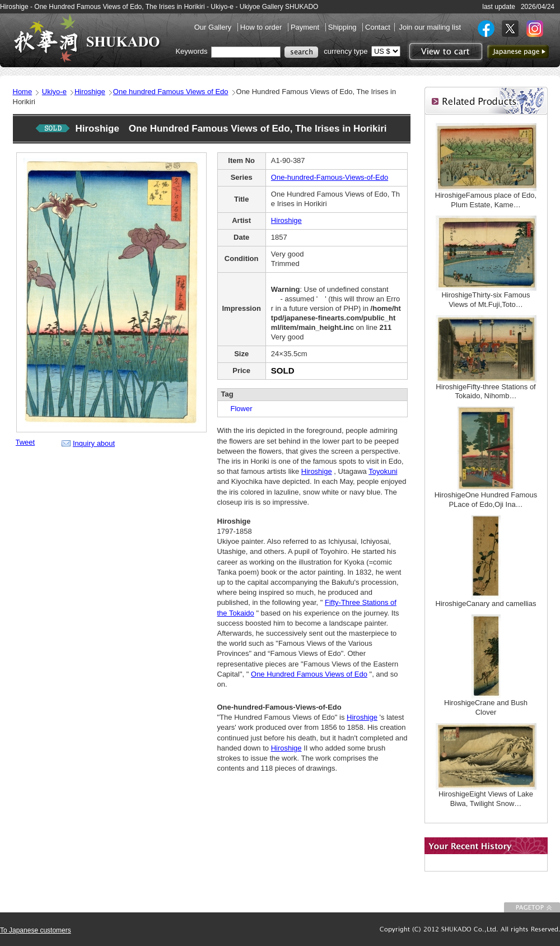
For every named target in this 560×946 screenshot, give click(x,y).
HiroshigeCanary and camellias (486, 604)
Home (23, 92)
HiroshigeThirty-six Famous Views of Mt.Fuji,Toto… (486, 300)
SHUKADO (87, 38)
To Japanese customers (36, 930)
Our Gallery (214, 27)
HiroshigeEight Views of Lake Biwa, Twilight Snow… (486, 799)
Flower (238, 409)
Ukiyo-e (54, 92)
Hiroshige (90, 92)
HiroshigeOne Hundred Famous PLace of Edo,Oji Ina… (486, 500)
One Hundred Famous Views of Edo (309, 674)
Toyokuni (383, 471)
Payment (306, 27)
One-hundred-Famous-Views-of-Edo (330, 177)
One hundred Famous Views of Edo (171, 92)
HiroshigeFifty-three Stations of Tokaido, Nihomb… (486, 392)
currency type (346, 51)
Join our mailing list (430, 27)
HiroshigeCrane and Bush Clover (486, 707)
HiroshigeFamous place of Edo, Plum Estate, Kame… (489, 200)
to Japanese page (518, 52)
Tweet (25, 442)
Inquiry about (94, 443)
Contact (378, 27)
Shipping (343, 27)
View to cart (444, 52)
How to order (262, 27)
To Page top (532, 907)
